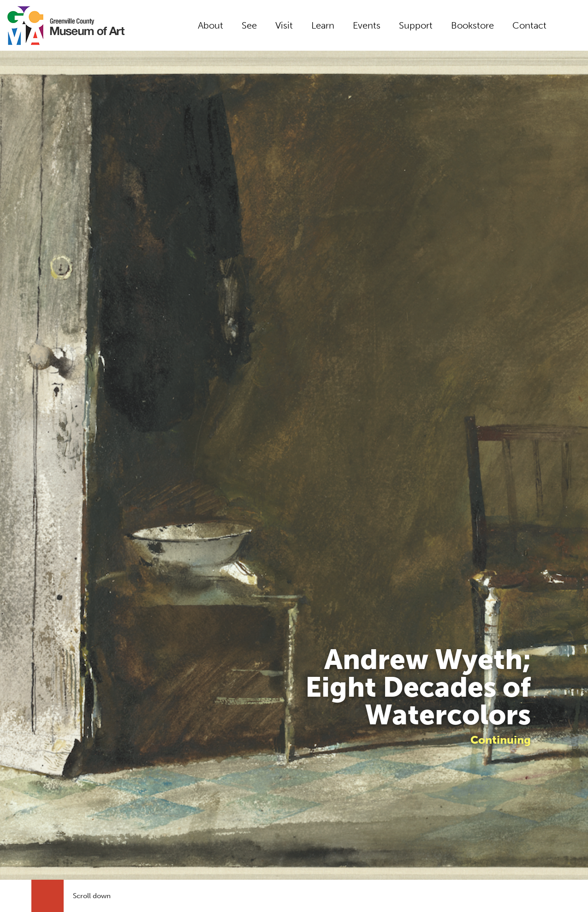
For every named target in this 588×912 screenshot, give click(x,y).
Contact (529, 25)
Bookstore (472, 25)
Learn (323, 25)
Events (367, 25)
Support (416, 25)
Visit (284, 25)
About (211, 25)
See (249, 25)
